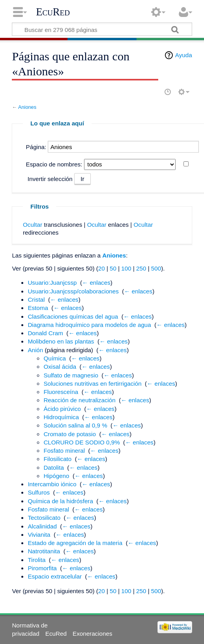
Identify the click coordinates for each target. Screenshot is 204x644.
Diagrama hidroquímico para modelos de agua (89, 325)
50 (113, 268)
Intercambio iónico (52, 484)
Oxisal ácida (60, 367)
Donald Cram (45, 333)
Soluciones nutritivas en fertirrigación (92, 384)
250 (141, 268)
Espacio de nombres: (54, 164)
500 (156, 268)
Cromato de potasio (70, 434)
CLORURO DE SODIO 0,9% (81, 442)
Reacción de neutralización (79, 400)
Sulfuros (39, 492)
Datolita (54, 468)
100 (126, 268)
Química (55, 358)
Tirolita (36, 560)
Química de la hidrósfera (60, 501)
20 (102, 268)
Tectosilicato (44, 518)
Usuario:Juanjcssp (52, 283)
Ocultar (33, 225)
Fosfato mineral (64, 451)
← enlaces (96, 283)
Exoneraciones (92, 634)
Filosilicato (57, 459)
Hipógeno (56, 476)
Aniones (27, 107)
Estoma (38, 308)
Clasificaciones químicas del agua (73, 316)
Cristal (36, 300)
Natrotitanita (44, 551)
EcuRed (53, 12)
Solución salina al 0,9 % (75, 425)
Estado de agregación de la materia (75, 543)
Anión (35, 350)
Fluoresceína (61, 392)
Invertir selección (50, 179)
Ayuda (184, 55)
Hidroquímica (61, 417)
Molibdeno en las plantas (61, 341)
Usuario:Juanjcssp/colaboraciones (73, 291)
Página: (36, 147)
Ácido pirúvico (62, 409)
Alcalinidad (42, 526)
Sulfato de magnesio (71, 375)
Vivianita (39, 535)
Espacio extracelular (55, 576)
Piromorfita (42, 568)
